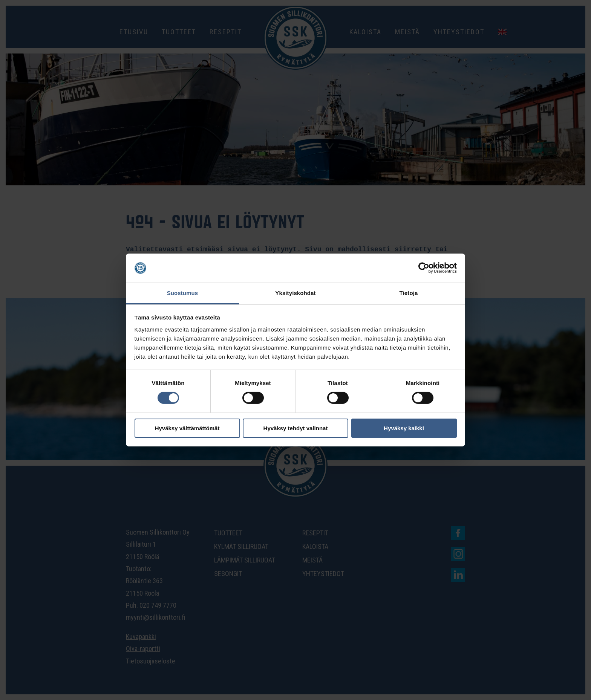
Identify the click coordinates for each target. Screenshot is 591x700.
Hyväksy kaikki (404, 428)
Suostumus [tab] (183, 293)
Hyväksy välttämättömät (187, 428)
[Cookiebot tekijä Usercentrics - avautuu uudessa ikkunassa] (424, 268)
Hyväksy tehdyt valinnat (296, 428)
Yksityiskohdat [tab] (295, 293)
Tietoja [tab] (409, 293)
